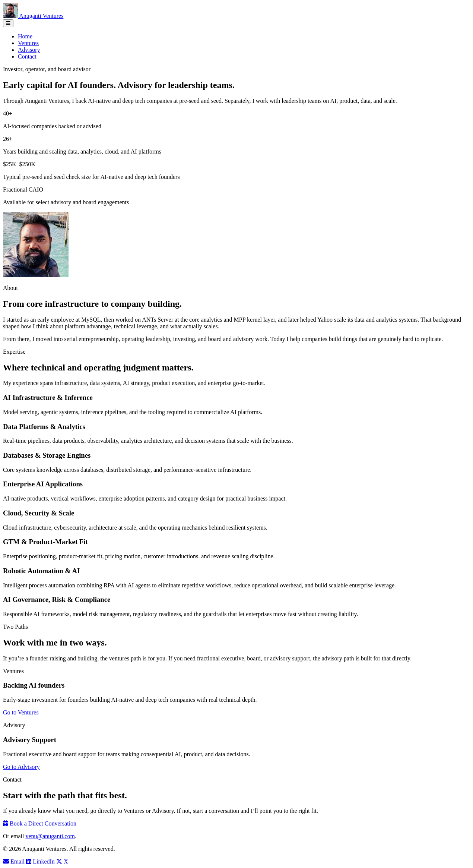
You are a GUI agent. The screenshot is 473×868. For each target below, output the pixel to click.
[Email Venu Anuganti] (15, 861)
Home (25, 36)
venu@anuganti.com (50, 836)
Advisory (29, 50)
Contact (27, 56)
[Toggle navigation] (8, 23)
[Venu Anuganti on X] (62, 861)
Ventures (28, 43)
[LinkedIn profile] (41, 861)
